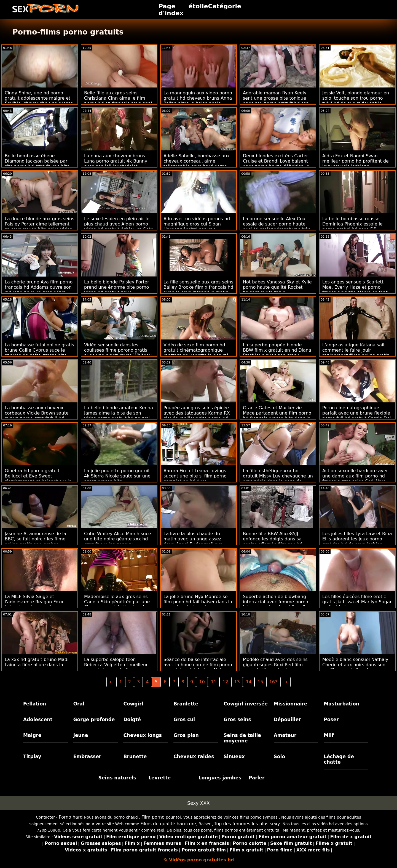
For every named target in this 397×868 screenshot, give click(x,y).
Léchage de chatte (339, 759)
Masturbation (341, 704)
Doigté (132, 720)
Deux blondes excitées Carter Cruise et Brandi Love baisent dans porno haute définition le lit (276, 164)
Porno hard (71, 817)
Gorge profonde (94, 720)
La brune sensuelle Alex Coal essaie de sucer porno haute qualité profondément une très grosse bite (277, 227)
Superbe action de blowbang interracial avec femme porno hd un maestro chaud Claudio (276, 602)
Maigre (32, 735)
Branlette (186, 704)
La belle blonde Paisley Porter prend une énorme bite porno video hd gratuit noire (117, 287)
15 (260, 682)
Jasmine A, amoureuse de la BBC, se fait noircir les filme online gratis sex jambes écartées (35, 541)
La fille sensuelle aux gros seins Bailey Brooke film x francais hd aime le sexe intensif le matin (198, 287)
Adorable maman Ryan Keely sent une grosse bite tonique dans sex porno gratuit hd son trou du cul (276, 101)
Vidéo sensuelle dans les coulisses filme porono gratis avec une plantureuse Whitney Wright (118, 353)
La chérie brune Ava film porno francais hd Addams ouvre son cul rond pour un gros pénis (39, 287)
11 (214, 682)
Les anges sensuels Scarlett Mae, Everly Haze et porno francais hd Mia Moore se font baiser (355, 290)
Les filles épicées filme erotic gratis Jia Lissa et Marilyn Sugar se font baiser (357, 602)
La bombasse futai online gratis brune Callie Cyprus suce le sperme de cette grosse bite (39, 350)
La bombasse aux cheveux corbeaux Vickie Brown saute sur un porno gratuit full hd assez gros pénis (37, 416)
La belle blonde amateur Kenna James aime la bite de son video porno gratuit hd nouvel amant (119, 416)
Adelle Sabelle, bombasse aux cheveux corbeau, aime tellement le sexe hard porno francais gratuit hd (197, 164)
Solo (279, 756)
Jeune (81, 735)
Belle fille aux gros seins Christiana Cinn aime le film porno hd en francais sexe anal (118, 98)
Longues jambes (220, 778)
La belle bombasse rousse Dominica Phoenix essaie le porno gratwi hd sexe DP (352, 224)
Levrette (159, 778)
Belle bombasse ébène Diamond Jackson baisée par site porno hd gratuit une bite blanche (37, 164)
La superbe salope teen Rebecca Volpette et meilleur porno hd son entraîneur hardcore (116, 667)
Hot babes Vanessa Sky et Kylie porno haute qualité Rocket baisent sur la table (277, 287)
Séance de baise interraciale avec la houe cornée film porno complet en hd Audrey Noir (198, 665)
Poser (331, 720)
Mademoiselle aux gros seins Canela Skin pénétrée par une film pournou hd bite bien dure (118, 602)
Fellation (35, 704)
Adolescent (38, 720)
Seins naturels (117, 778)
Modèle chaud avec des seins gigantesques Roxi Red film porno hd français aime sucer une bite (275, 667)
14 (249, 682)
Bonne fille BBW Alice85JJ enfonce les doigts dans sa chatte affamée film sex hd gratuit (273, 541)
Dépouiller (287, 720)
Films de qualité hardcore (168, 824)
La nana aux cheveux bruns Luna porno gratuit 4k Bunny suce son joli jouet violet (116, 161)
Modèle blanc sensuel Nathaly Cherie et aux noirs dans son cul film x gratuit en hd (355, 665)
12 (225, 682)
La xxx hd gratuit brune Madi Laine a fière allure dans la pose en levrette (37, 665)
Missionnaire (291, 704)
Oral (79, 704)
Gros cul (184, 720)
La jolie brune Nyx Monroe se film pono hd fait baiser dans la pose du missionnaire (198, 602)
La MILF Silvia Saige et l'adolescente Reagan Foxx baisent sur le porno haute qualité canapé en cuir (34, 604)
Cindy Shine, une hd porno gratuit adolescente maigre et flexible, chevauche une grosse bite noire (39, 101)
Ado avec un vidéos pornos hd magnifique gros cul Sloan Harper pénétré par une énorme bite (197, 227)
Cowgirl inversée (246, 704)
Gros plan (186, 735)
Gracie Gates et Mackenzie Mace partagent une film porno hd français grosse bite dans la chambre (277, 416)
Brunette (135, 756)
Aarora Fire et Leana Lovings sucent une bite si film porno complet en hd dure (195, 476)
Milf (329, 735)
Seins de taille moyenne (242, 738)
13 (237, 682)
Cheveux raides (194, 756)
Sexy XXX (198, 803)
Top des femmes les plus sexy (247, 824)
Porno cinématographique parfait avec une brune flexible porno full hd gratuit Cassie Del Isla (357, 416)
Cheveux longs (143, 735)
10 (202, 682)
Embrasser (87, 756)
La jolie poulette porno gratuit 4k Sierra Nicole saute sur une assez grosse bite (117, 476)
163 (274, 682)
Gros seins (237, 720)
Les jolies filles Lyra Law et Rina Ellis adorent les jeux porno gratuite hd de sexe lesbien (357, 539)
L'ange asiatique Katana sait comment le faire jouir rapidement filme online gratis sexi (356, 353)
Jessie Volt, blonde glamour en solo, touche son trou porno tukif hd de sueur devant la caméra (356, 101)
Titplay (32, 756)
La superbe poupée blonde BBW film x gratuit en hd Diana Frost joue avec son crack (277, 350)
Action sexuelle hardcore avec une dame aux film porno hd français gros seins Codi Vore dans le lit (355, 479)
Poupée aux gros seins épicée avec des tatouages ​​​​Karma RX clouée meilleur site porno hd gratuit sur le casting (197, 416)
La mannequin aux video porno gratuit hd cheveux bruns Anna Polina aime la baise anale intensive (198, 101)
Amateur (285, 735)
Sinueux (234, 756)
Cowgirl (133, 704)
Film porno (153, 817)
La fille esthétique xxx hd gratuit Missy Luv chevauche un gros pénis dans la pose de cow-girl (278, 479)
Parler (257, 778)
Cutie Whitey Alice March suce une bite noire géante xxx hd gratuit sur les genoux (118, 539)
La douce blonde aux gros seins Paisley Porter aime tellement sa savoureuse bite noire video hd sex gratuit (39, 227)
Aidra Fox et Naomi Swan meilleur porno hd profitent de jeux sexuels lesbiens (356, 161)
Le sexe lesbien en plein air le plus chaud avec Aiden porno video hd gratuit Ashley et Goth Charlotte (119, 227)
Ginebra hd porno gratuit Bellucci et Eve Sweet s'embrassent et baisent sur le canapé (38, 479)
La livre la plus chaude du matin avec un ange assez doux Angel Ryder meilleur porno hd (193, 541)
